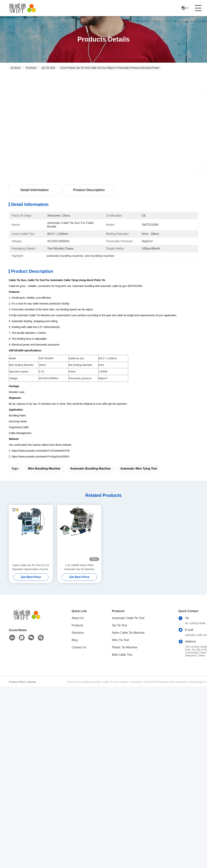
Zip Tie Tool (48, 68)
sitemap (31, 682)
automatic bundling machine (90, 469)
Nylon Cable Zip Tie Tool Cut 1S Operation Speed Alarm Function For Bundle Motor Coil (31, 567)
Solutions (78, 633)
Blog (75, 640)
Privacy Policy (17, 682)
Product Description (89, 190)
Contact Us (79, 647)
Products (31, 68)
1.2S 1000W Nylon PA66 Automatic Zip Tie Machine (79, 567)
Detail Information (34, 190)
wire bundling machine (44, 469)
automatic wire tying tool (139, 469)
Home (16, 68)
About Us (78, 618)
